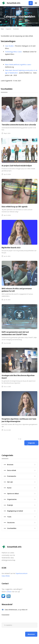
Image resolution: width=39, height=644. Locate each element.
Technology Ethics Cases (13, 52)
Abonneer (32, 3)
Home (2, 29)
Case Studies (9, 46)
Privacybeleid (5, 615)
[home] (11, 3)
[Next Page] (31, 443)
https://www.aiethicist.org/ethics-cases (18, 65)
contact (9, 592)
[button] (36, 3)
